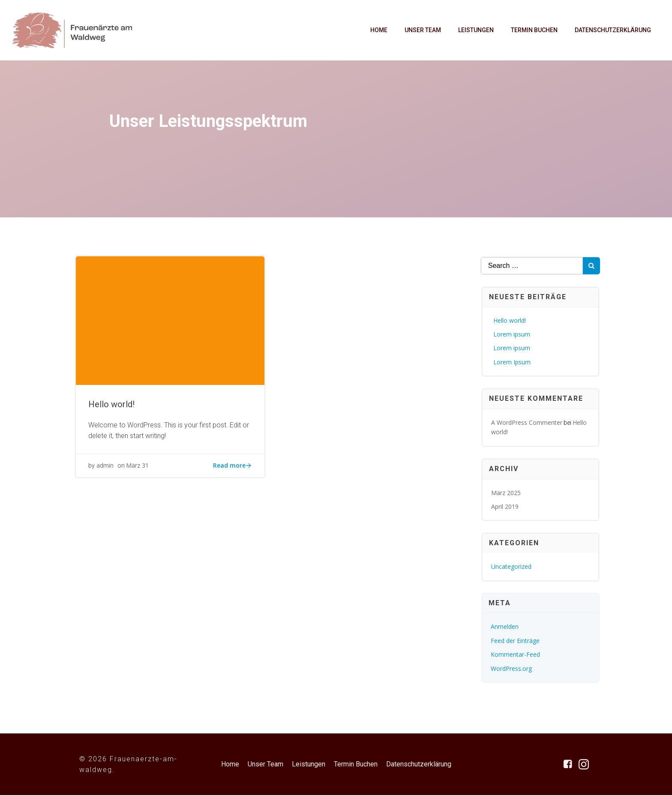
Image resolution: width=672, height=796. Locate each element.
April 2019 (505, 508)
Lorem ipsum (512, 335)
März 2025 (506, 494)
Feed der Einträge (516, 642)
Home (378, 30)
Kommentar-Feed (516, 656)
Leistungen (475, 30)
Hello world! (510, 322)
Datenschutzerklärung (612, 30)
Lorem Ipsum (512, 363)
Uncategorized (512, 568)
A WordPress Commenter (527, 424)
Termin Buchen (534, 30)
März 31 (138, 470)
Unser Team (422, 30)
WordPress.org (512, 670)
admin (105, 470)
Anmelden (505, 628)
